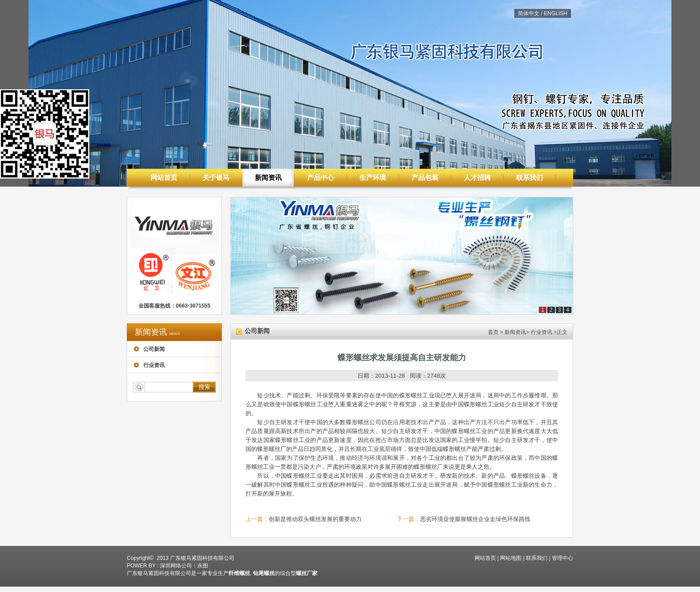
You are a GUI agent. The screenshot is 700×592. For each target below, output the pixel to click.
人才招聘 (477, 177)
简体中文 (529, 13)
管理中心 (562, 558)
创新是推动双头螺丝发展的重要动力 (315, 519)
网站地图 (511, 558)
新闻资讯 (268, 177)
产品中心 (321, 177)
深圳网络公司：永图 (184, 566)
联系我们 (529, 177)
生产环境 (373, 177)
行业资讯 (149, 365)
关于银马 (216, 177)
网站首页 (164, 177)
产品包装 (425, 177)
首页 (493, 332)
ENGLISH (556, 13)
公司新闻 (149, 349)
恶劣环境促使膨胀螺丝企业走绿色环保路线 (475, 519)
